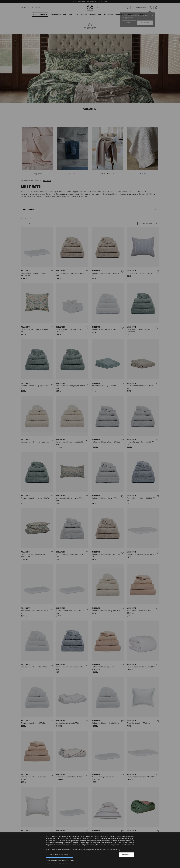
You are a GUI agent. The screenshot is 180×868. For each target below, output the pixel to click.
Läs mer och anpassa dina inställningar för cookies (60, 860)
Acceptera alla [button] (127, 855)
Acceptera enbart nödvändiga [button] (60, 855)
